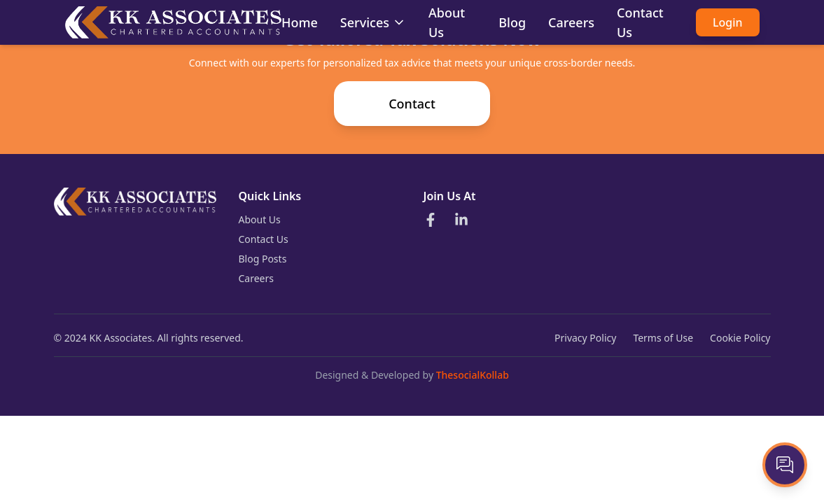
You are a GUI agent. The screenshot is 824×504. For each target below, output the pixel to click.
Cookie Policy (740, 338)
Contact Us (264, 239)
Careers (571, 22)
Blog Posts (263, 259)
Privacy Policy (585, 338)
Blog (512, 22)
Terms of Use (663, 338)
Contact (412, 104)
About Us (260, 219)
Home (300, 22)
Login (728, 22)
